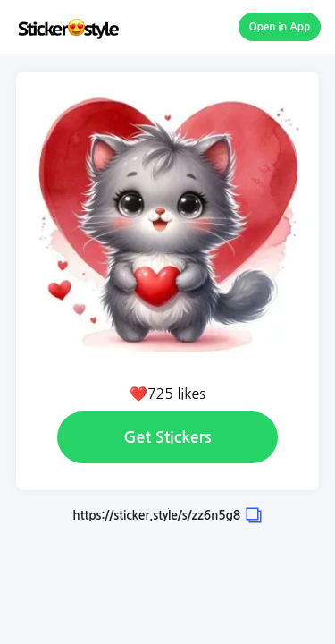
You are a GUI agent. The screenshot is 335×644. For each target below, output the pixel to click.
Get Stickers (167, 437)
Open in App (280, 27)
